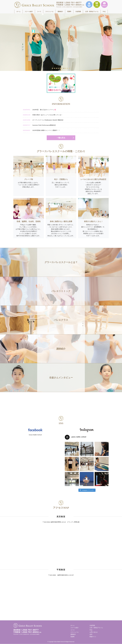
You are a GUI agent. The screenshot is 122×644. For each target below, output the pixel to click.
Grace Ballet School (35, 435)
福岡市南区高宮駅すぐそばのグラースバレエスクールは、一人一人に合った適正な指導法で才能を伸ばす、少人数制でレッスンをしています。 (34, 5)
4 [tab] (58, 68)
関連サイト (93, 637)
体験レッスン (97, 5)
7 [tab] (64, 68)
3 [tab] (56, 68)
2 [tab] (54, 68)
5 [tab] (60, 68)
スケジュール (49, 11)
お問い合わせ (94, 632)
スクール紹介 (29, 11)
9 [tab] (68, 68)
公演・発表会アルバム (92, 11)
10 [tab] (70, 68)
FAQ (104, 11)
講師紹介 (60, 11)
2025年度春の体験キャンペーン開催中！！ (41, 130)
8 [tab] (66, 68)
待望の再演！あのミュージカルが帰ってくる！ (43, 115)
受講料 (69, 11)
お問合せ (104, 4)
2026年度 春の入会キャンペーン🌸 (39, 110)
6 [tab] (62, 68)
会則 (91, 634)
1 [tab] (53, 68)
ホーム (18, 11)
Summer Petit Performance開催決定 (39, 125)
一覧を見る (61, 138)
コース (39, 11)
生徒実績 (78, 11)
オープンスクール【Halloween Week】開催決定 (43, 120)
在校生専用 (89, 5)
